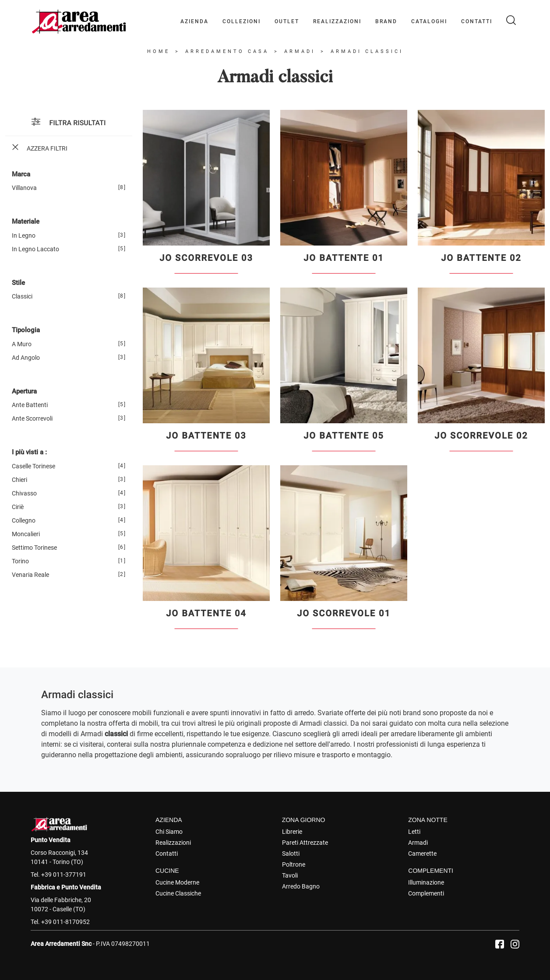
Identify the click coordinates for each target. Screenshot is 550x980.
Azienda (194, 21)
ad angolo (26, 358)
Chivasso (24, 493)
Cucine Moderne (177, 882)
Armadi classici (367, 51)
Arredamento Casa (227, 51)
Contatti (477, 21)
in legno (24, 235)
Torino (20, 561)
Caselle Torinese (33, 466)
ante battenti (30, 405)
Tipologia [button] (26, 330)
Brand (386, 21)
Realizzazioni (337, 21)
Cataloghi (429, 21)
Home (159, 51)
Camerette (422, 854)
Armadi (300, 51)
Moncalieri (26, 534)
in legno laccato (35, 249)
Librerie (292, 832)
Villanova (24, 188)
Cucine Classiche (178, 893)
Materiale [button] (26, 221)
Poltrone (294, 864)
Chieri (19, 480)
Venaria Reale (30, 575)
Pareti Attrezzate (305, 843)
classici (22, 296)
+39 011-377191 (64, 875)
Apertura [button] (24, 391)
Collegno (24, 520)
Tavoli (290, 875)
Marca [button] (21, 174)
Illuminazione (426, 882)
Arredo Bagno (301, 886)
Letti (414, 832)
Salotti (291, 854)
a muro (22, 344)
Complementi (426, 893)
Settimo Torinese (34, 548)
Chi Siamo (169, 832)
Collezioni (242, 21)
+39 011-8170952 (65, 922)
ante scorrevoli (32, 418)
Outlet (287, 21)
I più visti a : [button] (29, 452)
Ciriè (18, 507)
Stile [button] (18, 283)
